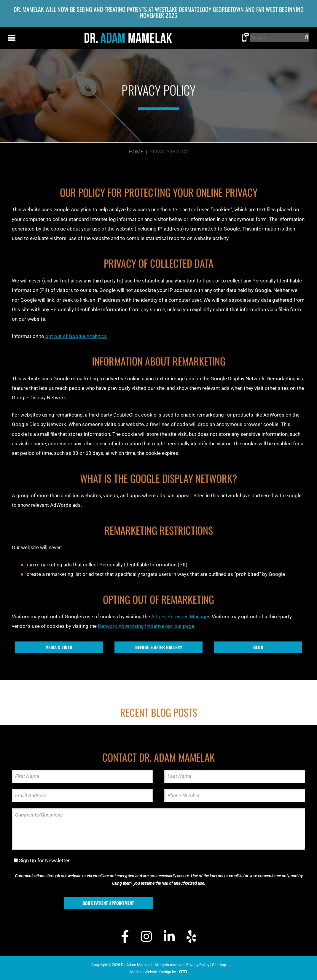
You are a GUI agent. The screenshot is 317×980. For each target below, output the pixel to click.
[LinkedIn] (169, 937)
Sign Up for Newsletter (44, 860)
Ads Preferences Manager (180, 617)
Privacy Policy (198, 965)
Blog (258, 647)
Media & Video (59, 647)
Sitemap (219, 965)
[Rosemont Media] (182, 972)
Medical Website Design (151, 972)
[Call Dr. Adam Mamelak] (246, 38)
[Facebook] (125, 937)
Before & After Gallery (159, 647)
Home (136, 152)
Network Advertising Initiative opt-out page (146, 626)
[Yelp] (191, 937)
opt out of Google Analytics (76, 336)
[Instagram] (146, 937)
